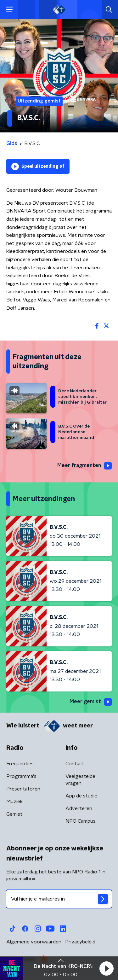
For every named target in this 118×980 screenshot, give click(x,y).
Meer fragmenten (84, 466)
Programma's (21, 776)
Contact (75, 764)
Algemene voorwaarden (34, 942)
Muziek (14, 802)
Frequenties (20, 764)
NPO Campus (81, 821)
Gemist (14, 814)
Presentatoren (23, 789)
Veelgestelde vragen (80, 780)
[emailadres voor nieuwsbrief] (59, 899)
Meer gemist (91, 702)
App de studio (81, 796)
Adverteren (79, 808)
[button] (106, 968)
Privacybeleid (80, 942)
